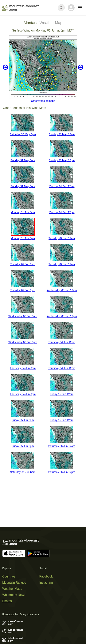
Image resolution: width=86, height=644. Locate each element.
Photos (7, 601)
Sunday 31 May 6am (23, 160)
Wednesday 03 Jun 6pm (23, 342)
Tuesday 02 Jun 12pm (62, 264)
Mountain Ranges (14, 583)
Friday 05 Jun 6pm (23, 446)
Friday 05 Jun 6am (23, 420)
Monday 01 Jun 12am (62, 186)
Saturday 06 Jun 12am (62, 446)
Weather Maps (12, 589)
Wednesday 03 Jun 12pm (62, 316)
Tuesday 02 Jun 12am (62, 238)
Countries (9, 576)
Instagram (46, 583)
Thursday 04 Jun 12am (62, 342)
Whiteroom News (14, 595)
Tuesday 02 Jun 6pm (23, 290)
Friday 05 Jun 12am (62, 394)
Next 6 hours (81, 67)
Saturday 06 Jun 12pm (62, 472)
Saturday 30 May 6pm (23, 134)
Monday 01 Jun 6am (23, 212)
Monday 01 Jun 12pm (62, 212)
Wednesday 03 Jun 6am (23, 316)
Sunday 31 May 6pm (23, 186)
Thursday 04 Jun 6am (23, 368)
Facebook (46, 576)
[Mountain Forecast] (20, 8)
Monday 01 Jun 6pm (23, 238)
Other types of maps (43, 101)
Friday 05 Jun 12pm (62, 420)
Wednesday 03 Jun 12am (62, 290)
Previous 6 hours (5, 67)
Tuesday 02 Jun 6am (23, 264)
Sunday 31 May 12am (62, 134)
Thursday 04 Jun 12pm (62, 368)
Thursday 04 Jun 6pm (23, 394)
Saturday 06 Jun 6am (23, 472)
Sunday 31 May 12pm (62, 160)
